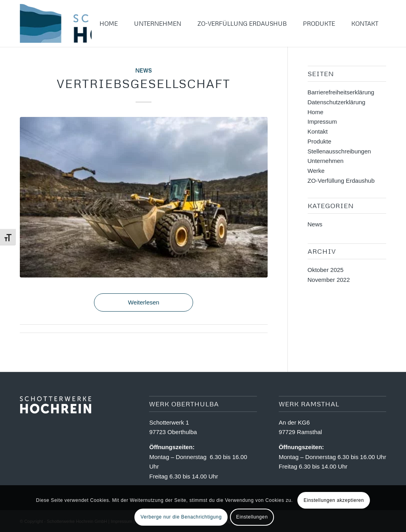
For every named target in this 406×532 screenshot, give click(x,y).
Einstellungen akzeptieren (334, 500)
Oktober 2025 (326, 270)
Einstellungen (252, 517)
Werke (316, 171)
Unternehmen (326, 161)
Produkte (320, 141)
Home (316, 112)
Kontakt (318, 131)
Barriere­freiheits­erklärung (341, 92)
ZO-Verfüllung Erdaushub (341, 181)
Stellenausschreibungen (339, 151)
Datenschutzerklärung (337, 102)
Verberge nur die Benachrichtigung (181, 517)
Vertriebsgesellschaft (144, 83)
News (144, 70)
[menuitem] (109, 23)
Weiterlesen (144, 302)
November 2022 (329, 280)
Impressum (322, 122)
